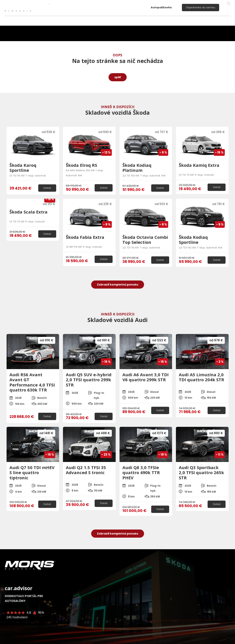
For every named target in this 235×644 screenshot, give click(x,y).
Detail (47, 188)
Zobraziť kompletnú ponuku (118, 285)
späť (118, 77)
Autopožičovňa (161, 7)
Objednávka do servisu (200, 7)
